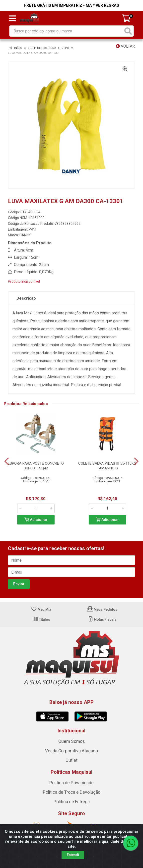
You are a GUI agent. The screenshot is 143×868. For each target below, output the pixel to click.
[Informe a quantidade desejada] (36, 508)
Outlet (71, 760)
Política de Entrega (72, 802)
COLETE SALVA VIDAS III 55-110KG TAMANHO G (107, 466)
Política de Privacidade (71, 783)
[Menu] (12, 18)
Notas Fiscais (102, 619)
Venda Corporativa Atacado (71, 751)
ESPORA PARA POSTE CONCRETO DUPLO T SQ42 (36, 466)
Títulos (41, 619)
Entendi (73, 855)
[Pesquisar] (128, 31)
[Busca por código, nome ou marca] (66, 31)
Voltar (125, 46)
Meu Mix (41, 609)
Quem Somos (72, 741)
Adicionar (36, 520)
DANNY (25, 235)
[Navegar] (7, 461)
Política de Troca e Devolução (72, 792)
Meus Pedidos (102, 609)
